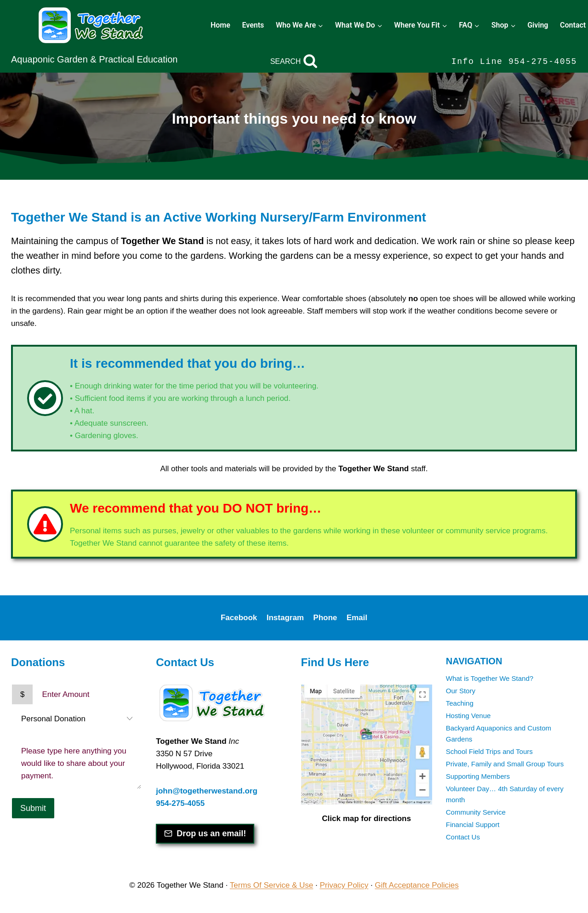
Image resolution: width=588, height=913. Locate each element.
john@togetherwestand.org (207, 791)
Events (253, 25)
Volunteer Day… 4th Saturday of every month (505, 794)
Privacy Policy (344, 885)
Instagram (285, 618)
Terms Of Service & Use (271, 885)
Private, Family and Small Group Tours (505, 764)
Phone (325, 618)
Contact (573, 25)
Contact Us (463, 837)
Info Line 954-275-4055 (514, 62)
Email (357, 618)
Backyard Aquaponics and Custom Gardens (499, 733)
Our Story (461, 691)
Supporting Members (478, 776)
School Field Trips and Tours (489, 751)
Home (220, 25)
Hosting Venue (468, 716)
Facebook (239, 618)
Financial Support (473, 825)
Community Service (476, 812)
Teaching (460, 703)
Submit (33, 808)
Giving (538, 25)
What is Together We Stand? (490, 678)
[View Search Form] (294, 62)
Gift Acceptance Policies (417, 885)
